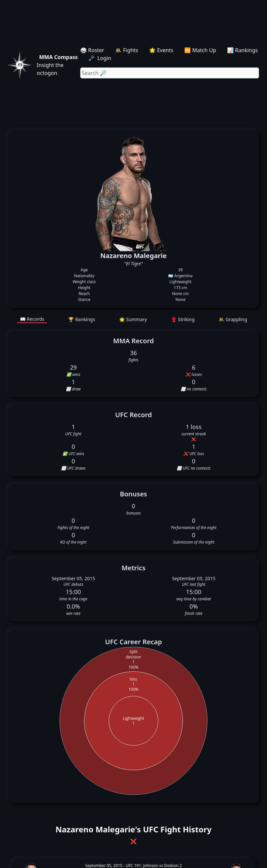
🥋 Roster (92, 50)
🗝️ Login (100, 58)
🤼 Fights (127, 50)
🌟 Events (161, 50)
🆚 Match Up (200, 50)
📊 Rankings (242, 50)
